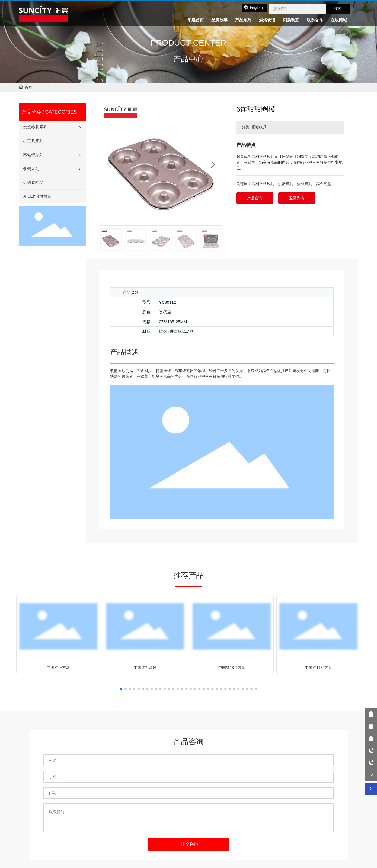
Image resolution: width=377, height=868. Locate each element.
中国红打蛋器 (145, 668)
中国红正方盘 (58, 668)
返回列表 (297, 198)
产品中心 (188, 59)
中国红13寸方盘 (232, 668)
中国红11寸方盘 (318, 668)
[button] (213, 164)
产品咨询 (255, 198)
